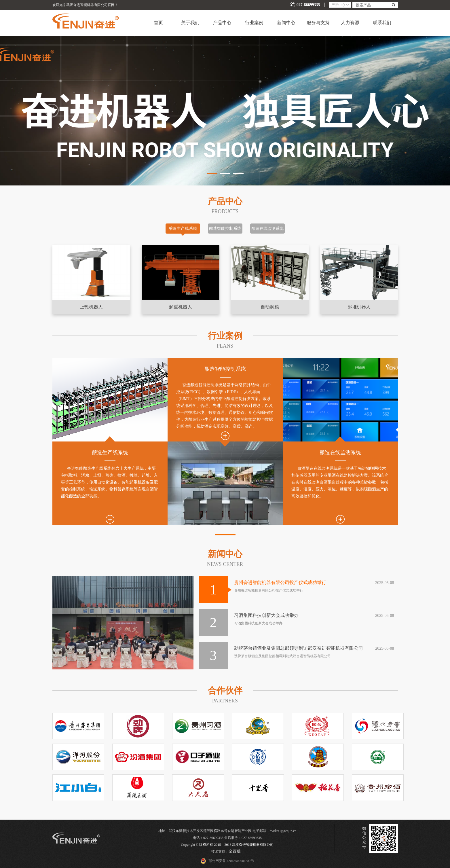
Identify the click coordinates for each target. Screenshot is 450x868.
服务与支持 (318, 23)
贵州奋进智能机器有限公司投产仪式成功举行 (280, 582)
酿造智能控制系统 (225, 229)
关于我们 (190, 23)
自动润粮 (270, 307)
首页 (158, 23)
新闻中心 (286, 23)
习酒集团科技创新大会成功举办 (266, 615)
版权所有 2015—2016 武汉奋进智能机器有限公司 (236, 845)
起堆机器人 (359, 307)
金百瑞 (235, 851)
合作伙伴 (225, 690)
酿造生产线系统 (183, 229)
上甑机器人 (91, 307)
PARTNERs (225, 701)
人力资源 (350, 23)
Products (225, 211)
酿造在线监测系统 (267, 229)
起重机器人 (181, 307)
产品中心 (222, 23)
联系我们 (382, 23)
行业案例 (254, 23)
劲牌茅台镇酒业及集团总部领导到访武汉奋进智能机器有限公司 (299, 648)
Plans (225, 346)
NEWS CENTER (225, 564)
